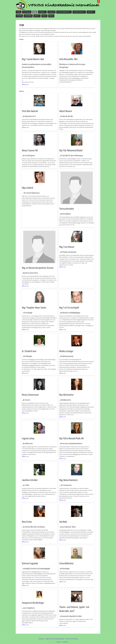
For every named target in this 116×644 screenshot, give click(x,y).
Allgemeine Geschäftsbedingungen (55, 639)
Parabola (59, 642)
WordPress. (65, 642)
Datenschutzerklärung (72, 639)
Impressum (41, 639)
